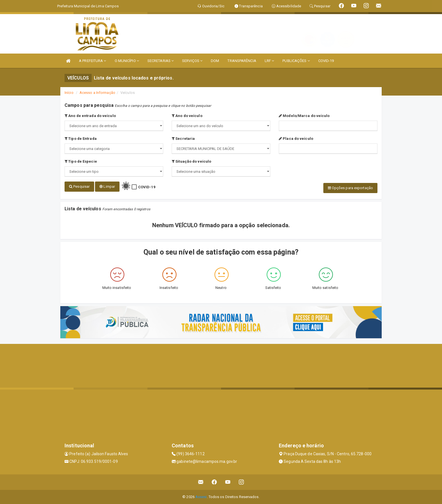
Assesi (201, 497)
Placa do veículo (296, 139)
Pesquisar (79, 186)
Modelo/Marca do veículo (304, 116)
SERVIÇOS (192, 61)
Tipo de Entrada (81, 139)
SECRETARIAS (161, 61)
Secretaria (183, 139)
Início (69, 93)
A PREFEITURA (92, 61)
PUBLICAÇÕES (296, 61)
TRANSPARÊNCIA (242, 61)
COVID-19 (326, 61)
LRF (269, 61)
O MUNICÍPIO (127, 61)
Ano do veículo (187, 116)
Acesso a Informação (97, 93)
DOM (215, 61)
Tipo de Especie (81, 161)
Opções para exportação (350, 188)
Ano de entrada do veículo (90, 116)
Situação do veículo (191, 161)
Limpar (107, 186)
